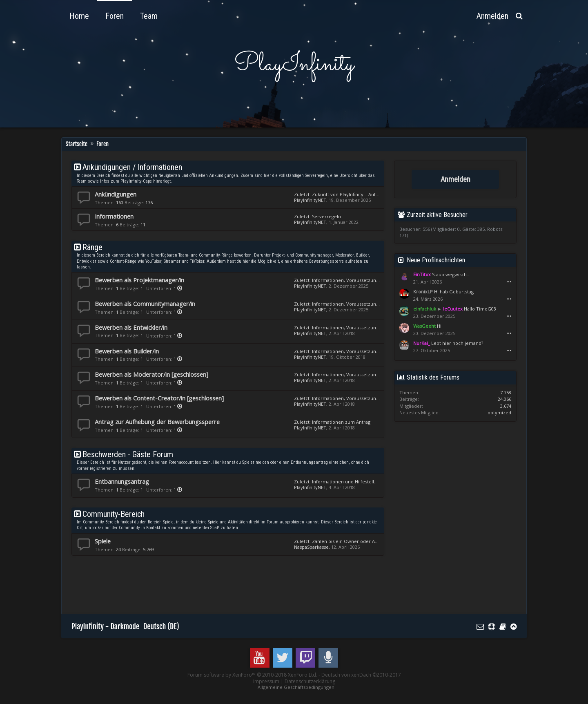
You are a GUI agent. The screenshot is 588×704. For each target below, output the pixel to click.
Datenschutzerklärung (310, 681)
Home (79, 16)
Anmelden (455, 179)
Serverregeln (326, 216)
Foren (115, 16)
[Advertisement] (220, 584)
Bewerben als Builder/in (127, 351)
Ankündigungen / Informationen (132, 167)
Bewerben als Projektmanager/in (139, 280)
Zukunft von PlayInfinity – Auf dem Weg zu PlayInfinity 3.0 (374, 194)
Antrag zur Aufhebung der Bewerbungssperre (157, 422)
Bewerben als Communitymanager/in (145, 304)
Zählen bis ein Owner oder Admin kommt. (358, 541)
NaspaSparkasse (311, 547)
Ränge (92, 247)
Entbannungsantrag (122, 481)
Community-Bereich (114, 514)
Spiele (103, 541)
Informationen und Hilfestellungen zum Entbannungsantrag (377, 482)
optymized (499, 412)
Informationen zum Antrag (341, 422)
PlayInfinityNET (310, 200)
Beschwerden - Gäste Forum (128, 454)
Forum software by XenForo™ (252, 675)
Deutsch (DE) (161, 626)
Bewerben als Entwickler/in (131, 327)
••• (509, 282)
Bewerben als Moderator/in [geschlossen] (151, 374)
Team (149, 16)
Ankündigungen (116, 194)
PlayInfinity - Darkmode (105, 626)
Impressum (266, 681)
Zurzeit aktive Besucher (437, 215)
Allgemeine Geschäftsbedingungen (296, 687)
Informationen (114, 216)
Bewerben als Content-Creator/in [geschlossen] (159, 398)
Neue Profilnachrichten (436, 260)
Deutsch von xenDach (361, 675)
